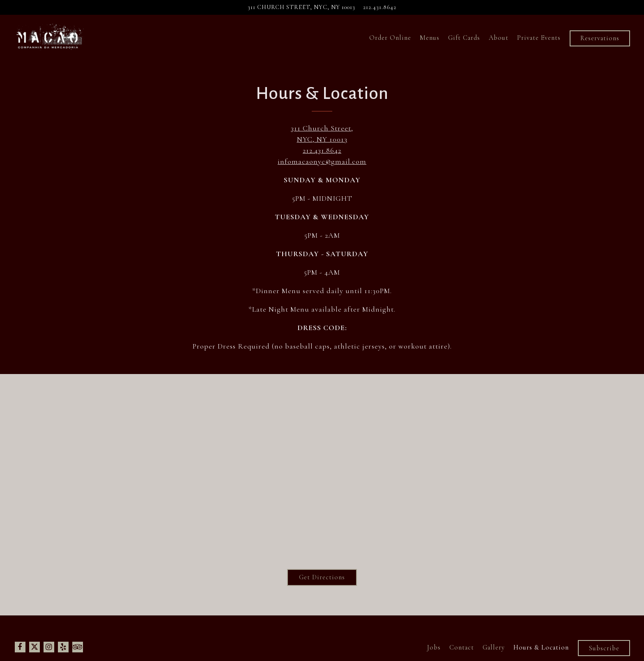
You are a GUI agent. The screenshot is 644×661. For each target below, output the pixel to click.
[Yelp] (63, 647)
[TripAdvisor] (78, 647)
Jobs (434, 647)
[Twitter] (34, 647)
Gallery (494, 647)
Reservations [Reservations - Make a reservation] (600, 38)
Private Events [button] (539, 38)
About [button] (499, 38)
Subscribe (604, 648)
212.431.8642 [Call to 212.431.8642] (380, 7)
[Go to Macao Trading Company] (301, 7)
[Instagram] (49, 647)
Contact (462, 647)
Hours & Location (541, 647)
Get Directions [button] (322, 577)
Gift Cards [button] (464, 38)
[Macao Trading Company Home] (49, 37)
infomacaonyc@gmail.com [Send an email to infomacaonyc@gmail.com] (322, 161)
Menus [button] (430, 38)
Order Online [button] (390, 38)
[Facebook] (20, 647)
